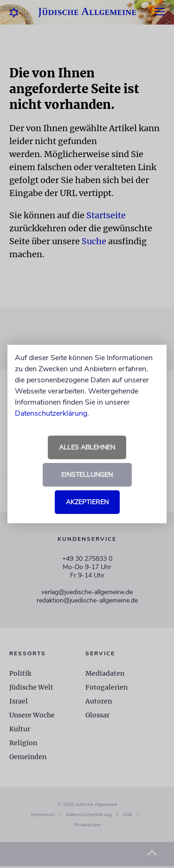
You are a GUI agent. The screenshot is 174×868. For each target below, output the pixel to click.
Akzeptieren (87, 502)
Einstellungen (87, 475)
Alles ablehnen (87, 447)
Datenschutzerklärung (51, 413)
